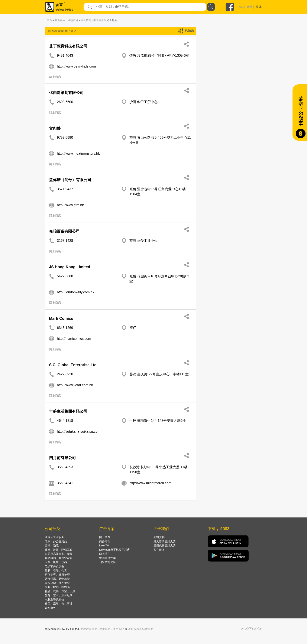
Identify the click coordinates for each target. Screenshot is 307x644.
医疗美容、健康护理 (57, 575)
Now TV (104, 545)
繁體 (249, 7)
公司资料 (159, 537)
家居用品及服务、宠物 (59, 554)
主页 (49, 20)
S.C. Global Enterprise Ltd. (73, 365)
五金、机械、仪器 (56, 562)
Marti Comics (61, 318)
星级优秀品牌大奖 (165, 545)
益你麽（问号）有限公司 (70, 180)
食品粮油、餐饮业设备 (59, 558)
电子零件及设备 (54, 566)
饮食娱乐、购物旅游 (67, 20)
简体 (259, 7)
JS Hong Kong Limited (70, 267)
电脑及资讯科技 (54, 600)
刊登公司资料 (107, 562)
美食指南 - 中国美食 (92, 20)
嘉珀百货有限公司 (64, 231)
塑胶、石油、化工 (56, 570)
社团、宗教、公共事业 (59, 604)
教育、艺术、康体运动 (59, 595)
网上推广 (105, 554)
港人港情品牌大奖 (165, 541)
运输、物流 (52, 545)
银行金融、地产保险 (57, 583)
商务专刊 (105, 541)
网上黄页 (105, 537)
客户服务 (159, 550)
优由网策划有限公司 (66, 93)
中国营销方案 (107, 558)
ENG (240, 7)
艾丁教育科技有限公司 (68, 46)
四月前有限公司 (62, 458)
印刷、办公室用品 (56, 541)
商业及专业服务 (54, 537)
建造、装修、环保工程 (59, 550)
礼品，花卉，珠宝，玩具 (60, 591)
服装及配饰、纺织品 (57, 587)
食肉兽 (55, 128)
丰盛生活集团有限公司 (68, 411)
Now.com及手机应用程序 (114, 550)
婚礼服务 (50, 608)
